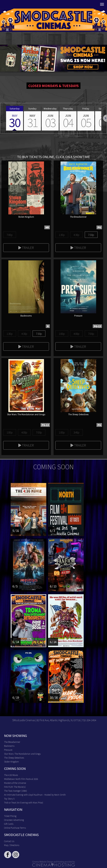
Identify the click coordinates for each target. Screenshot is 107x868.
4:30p (76, 235)
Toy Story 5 (9, 799)
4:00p (76, 334)
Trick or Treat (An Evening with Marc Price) (24, 802)
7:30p (91, 235)
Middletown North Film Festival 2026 (21, 779)
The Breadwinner (12, 742)
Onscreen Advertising (14, 820)
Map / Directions (12, 845)
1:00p (62, 334)
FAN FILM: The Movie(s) (15, 787)
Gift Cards (9, 824)
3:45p (76, 432)
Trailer (26, 247)
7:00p (10, 235)
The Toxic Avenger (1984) (15, 791)
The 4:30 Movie (11, 775)
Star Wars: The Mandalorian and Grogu (22, 754)
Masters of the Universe (15, 783)
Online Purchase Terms (15, 828)
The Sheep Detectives (14, 758)
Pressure (8, 750)
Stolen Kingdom (11, 762)
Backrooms (9, 746)
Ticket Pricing (10, 816)
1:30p (62, 235)
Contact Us (9, 841)
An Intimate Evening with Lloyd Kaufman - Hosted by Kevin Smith (35, 795)
